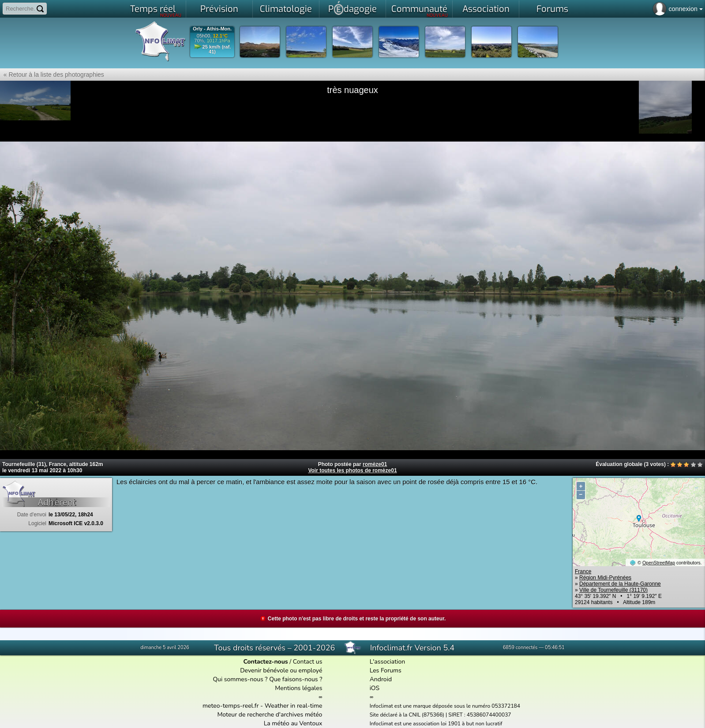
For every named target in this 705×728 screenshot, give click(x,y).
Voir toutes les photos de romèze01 (352, 470)
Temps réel (156, 11)
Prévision (219, 9)
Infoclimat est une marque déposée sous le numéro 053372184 (445, 706)
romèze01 (375, 464)
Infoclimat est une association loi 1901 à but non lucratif (436, 724)
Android (381, 679)
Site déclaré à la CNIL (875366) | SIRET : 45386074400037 (441, 715)
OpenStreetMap (659, 563)
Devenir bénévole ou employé (281, 670)
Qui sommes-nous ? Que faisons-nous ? (267, 679)
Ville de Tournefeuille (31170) (613, 590)
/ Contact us (283, 662)
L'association (388, 662)
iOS (375, 688)
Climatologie (286, 9)
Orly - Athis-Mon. (212, 29)
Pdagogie (352, 8)
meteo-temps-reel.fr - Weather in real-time (262, 706)
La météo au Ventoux (293, 723)
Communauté (420, 11)
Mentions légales (298, 688)
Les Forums (386, 670)
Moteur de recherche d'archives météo (270, 715)
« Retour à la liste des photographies (52, 75)
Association (486, 9)
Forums (552, 9)
